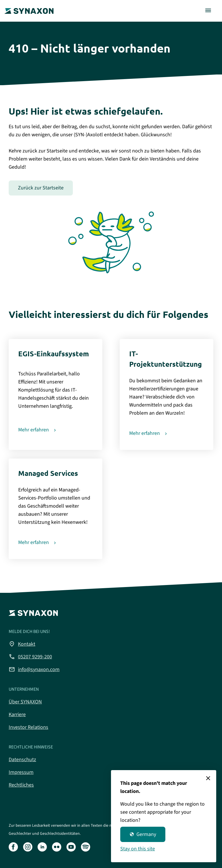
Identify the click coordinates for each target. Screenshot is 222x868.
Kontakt (22, 644)
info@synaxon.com (34, 669)
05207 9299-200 (30, 657)
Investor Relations (28, 727)
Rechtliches (21, 785)
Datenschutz (22, 760)
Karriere (17, 715)
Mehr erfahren (34, 430)
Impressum (21, 772)
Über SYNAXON (25, 702)
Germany (143, 834)
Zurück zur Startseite (41, 188)
